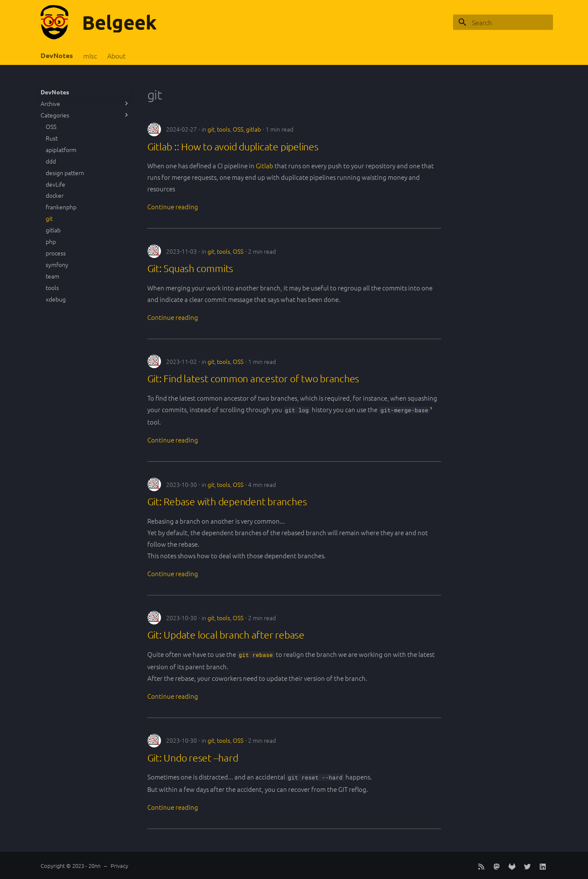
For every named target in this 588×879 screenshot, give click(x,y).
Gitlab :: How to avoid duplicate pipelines (233, 146)
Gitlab (265, 166)
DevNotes (57, 56)
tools (224, 129)
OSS (238, 129)
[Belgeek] (54, 22)
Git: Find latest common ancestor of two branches (253, 378)
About (116, 56)
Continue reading (173, 207)
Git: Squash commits (190, 268)
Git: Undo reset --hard (193, 758)
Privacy (119, 866)
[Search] (503, 22)
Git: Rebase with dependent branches (227, 501)
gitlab (253, 129)
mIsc (90, 56)
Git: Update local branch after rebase (226, 635)
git (211, 129)
